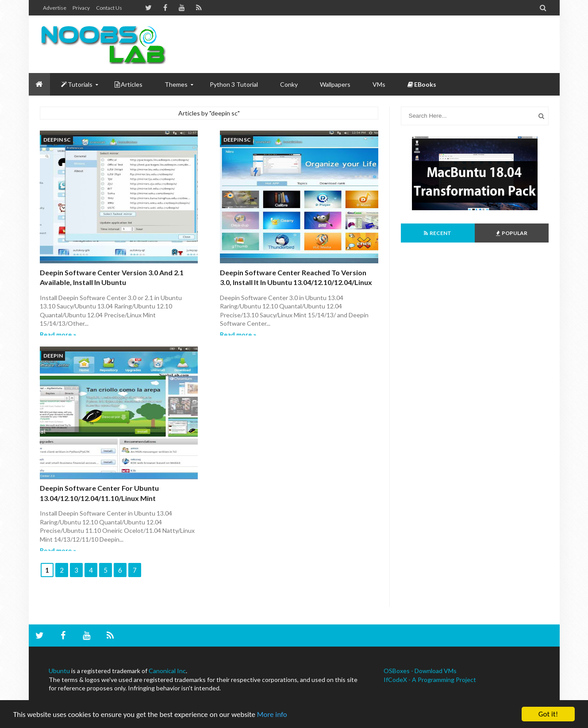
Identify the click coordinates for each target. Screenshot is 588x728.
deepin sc (57, 140)
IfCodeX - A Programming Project (430, 680)
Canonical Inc (167, 671)
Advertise (55, 8)
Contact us (109, 8)
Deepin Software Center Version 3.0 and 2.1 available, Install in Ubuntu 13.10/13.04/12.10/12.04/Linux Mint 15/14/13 (113, 282)
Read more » (58, 334)
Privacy (81, 8)
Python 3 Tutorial (234, 84)
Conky (289, 84)
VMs (379, 84)
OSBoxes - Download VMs (420, 671)
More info (272, 715)
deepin (53, 356)
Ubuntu (59, 671)
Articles (129, 84)
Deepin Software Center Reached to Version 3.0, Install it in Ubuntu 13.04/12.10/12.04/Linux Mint (296, 282)
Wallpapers (335, 84)
